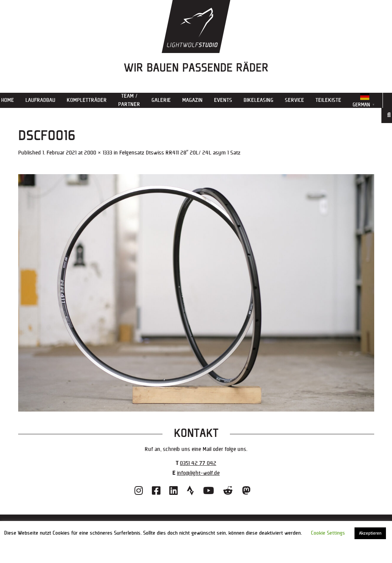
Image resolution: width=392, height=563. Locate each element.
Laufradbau (40, 100)
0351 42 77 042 (198, 463)
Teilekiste (328, 100)
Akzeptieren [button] (370, 533)
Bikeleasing (258, 100)
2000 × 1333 (98, 153)
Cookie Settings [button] (328, 533)
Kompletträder (87, 100)
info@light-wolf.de (198, 473)
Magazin (192, 100)
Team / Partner (129, 100)
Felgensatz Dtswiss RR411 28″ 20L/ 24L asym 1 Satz (180, 153)
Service (294, 100)
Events (223, 100)
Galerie (161, 100)
